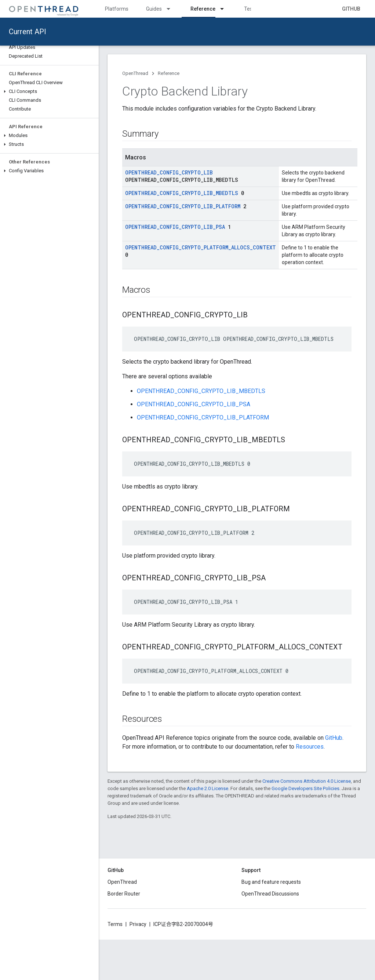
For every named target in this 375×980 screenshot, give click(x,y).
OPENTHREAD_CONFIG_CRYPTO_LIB (169, 172)
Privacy (138, 924)
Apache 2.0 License (207, 788)
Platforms (117, 9)
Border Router (124, 894)
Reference (169, 73)
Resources (310, 747)
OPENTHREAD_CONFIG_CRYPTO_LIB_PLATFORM (183, 206)
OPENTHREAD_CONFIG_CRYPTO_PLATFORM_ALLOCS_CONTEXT (201, 247)
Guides (154, 9)
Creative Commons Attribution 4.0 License (307, 781)
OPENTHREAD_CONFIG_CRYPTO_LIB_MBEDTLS (182, 193)
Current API (28, 32)
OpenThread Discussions (270, 894)
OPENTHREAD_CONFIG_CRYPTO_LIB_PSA (175, 227)
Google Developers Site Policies (305, 788)
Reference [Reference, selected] (203, 9)
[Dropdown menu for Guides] (172, 9)
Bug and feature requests (271, 882)
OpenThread (135, 73)
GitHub (351, 9)
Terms (115, 924)
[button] (49, 91)
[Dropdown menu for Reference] (225, 9)
